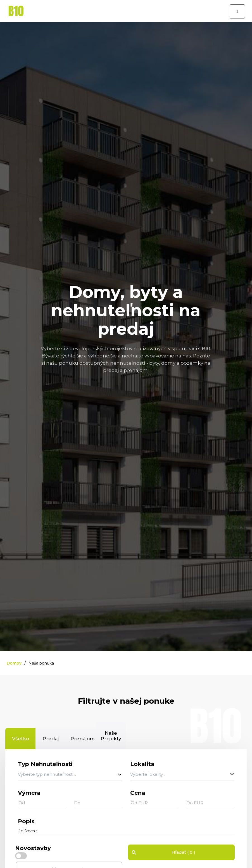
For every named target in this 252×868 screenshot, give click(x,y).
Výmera (29, 793)
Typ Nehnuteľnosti (45, 764)
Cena (138, 793)
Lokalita (142, 764)
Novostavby (33, 848)
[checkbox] (21, 856)
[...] (127, 831)
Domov (14, 663)
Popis (26, 821)
